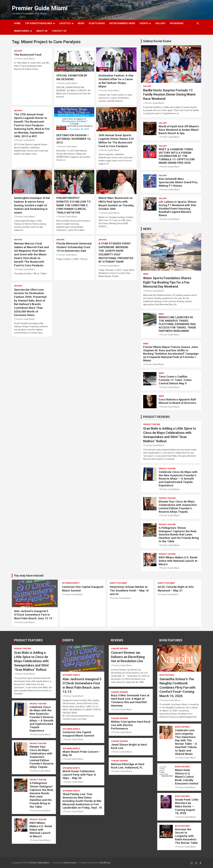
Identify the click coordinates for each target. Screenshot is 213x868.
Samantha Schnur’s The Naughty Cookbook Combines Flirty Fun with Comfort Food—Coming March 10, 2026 (177, 688)
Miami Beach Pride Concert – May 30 (82, 753)
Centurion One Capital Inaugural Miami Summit (78, 734)
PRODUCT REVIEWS (156, 417)
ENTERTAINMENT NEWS (122, 23)
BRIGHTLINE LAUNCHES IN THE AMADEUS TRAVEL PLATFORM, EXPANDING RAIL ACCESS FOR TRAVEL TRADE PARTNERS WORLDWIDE (177, 324)
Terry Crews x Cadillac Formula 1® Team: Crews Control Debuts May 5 (175, 380)
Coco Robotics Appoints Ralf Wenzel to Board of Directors (177, 401)
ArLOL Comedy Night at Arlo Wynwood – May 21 (176, 589)
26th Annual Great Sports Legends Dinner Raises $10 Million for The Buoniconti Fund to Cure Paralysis (116, 141)
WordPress (105, 863)
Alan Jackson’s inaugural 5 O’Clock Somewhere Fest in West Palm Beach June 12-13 (33, 615)
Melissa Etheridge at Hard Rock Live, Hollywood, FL (128, 766)
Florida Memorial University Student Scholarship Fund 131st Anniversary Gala (74, 247)
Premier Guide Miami (40, 8)
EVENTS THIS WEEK (118, 583)
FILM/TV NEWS (97, 23)
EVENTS (144, 23)
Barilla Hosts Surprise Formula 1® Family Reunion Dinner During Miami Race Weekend (169, 94)
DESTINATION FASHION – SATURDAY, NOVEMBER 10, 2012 (74, 139)
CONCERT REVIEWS (119, 649)
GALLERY (160, 23)
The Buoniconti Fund (28, 55)
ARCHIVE (18, 51)
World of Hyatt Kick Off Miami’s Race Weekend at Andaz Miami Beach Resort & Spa (179, 130)
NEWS (81, 23)
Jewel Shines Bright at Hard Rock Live (129, 746)
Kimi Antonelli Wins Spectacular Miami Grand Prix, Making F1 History (178, 182)
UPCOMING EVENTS (24, 604)
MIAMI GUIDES (22, 31)
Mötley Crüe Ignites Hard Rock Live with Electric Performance (131, 725)
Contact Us (59, 31)
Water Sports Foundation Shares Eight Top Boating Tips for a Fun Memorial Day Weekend (167, 282)
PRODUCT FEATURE (152, 424)
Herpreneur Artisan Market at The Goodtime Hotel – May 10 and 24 (129, 590)
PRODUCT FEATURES (28, 640)
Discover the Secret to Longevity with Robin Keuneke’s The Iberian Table (186, 836)
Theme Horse (70, 863)
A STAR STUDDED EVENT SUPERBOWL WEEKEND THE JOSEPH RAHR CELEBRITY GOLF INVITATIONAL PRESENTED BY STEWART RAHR (116, 253)
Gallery (103, 128)
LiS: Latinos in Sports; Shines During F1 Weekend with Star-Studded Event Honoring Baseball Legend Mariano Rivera (178, 208)
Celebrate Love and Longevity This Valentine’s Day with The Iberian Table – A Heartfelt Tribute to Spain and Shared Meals (186, 742)
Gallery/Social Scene (157, 41)
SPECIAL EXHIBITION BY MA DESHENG (72, 77)
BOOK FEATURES (171, 640)
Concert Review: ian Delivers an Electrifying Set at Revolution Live (128, 657)
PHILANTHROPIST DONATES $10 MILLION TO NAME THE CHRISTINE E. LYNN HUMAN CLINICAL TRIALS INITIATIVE (73, 205)
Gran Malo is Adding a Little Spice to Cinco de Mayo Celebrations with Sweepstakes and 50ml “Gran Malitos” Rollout (31, 661)
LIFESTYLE (65, 23)
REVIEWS (117, 640)
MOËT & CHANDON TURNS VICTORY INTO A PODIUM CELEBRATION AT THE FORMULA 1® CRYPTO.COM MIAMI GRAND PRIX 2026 (177, 156)
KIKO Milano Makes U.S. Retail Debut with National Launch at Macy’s (178, 561)
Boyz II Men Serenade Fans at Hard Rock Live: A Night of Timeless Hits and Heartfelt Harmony (130, 700)
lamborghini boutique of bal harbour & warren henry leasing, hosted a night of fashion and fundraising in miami (32, 205)
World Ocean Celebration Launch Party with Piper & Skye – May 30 (79, 775)
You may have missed (29, 576)
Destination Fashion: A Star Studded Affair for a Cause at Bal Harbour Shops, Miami (116, 81)
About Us (42, 31)
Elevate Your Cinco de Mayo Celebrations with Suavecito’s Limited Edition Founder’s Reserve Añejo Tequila (178, 507)
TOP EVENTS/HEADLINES (39, 23)
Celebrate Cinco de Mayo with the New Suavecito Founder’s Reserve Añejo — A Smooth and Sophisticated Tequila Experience (178, 479)
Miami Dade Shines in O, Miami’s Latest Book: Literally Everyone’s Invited (187, 777)
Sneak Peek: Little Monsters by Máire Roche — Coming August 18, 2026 (187, 806)
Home (17, 23)
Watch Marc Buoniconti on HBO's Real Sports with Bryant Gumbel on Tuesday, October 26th (116, 203)
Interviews (177, 23)
